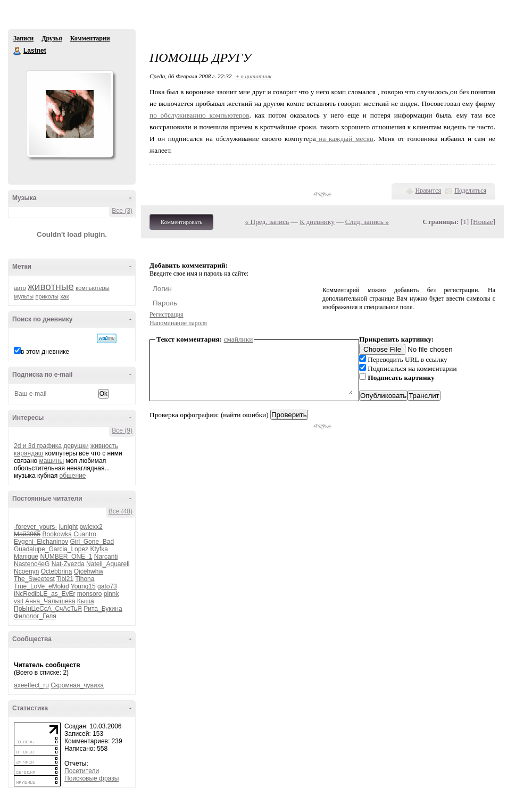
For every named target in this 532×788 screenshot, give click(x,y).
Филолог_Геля (35, 616)
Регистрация (167, 314)
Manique (26, 557)
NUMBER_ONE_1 (66, 557)
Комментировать (181, 222)
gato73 (107, 586)
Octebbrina (57, 571)
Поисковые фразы (92, 778)
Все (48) (120, 511)
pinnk (111, 594)
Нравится (428, 190)
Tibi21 (65, 579)
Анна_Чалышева (50, 601)
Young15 (83, 586)
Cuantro (85, 534)
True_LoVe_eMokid (41, 586)
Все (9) (122, 430)
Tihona (85, 579)
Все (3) (122, 211)
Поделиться (470, 190)
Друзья (52, 38)
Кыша (86, 601)
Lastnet (18, 51)
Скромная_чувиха (77, 685)
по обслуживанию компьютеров (199, 115)
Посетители (82, 771)
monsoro (90, 594)
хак (64, 296)
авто (20, 288)
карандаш (28, 453)
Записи (23, 38)
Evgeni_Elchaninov (41, 542)
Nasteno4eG (32, 564)
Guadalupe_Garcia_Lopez (51, 549)
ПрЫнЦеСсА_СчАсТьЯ (48, 609)
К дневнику (317, 222)
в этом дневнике (45, 352)
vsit (19, 601)
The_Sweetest (34, 579)
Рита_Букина (103, 609)
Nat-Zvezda (68, 564)
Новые (483, 222)
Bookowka (57, 534)
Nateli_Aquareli (108, 564)
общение (73, 476)
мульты (24, 296)
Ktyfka (99, 549)
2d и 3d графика (38, 446)
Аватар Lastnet (70, 114)
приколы (47, 296)
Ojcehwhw (89, 571)
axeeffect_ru (31, 685)
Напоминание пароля (178, 323)
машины (52, 461)
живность (104, 446)
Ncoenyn (26, 571)
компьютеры (92, 288)
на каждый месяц (345, 139)
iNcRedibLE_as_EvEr (44, 594)
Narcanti (106, 557)
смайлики (239, 339)
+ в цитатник (253, 76)
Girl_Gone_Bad (92, 542)
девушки (76, 446)
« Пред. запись (267, 222)
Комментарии (90, 38)
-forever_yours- (35, 527)
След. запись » (367, 222)
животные (51, 287)
